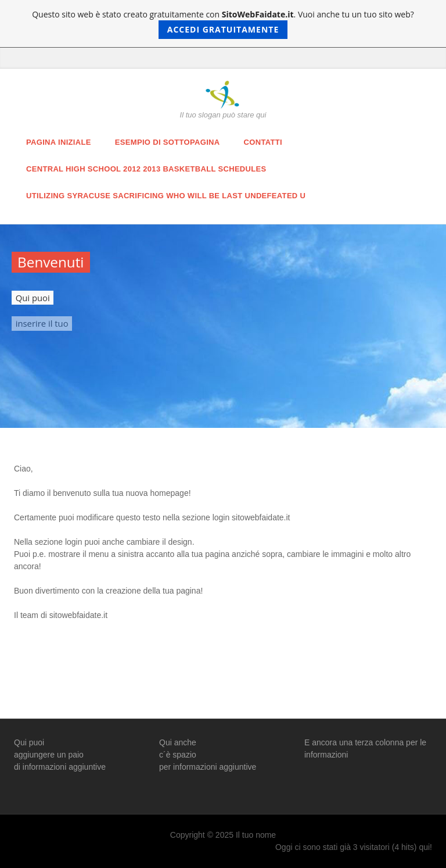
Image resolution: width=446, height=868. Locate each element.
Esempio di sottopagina (168, 142)
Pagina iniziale (59, 142)
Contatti (263, 142)
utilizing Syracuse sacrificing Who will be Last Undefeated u (166, 196)
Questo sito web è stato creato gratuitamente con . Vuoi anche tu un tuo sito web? (223, 24)
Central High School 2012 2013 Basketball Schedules (146, 169)
